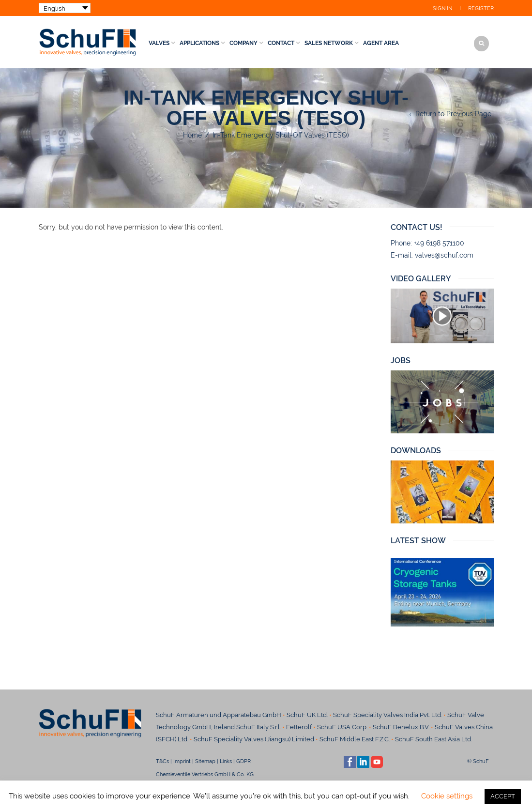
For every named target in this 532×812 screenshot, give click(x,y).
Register (481, 8)
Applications (199, 43)
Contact (281, 43)
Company (243, 43)
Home (192, 135)
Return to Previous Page (453, 114)
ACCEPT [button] (503, 796)
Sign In (442, 8)
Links (226, 761)
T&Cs (162, 761)
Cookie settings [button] (447, 796)
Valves (159, 43)
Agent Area (381, 43)
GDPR (243, 761)
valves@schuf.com (444, 255)
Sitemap (205, 761)
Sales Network (329, 43)
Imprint (182, 761)
